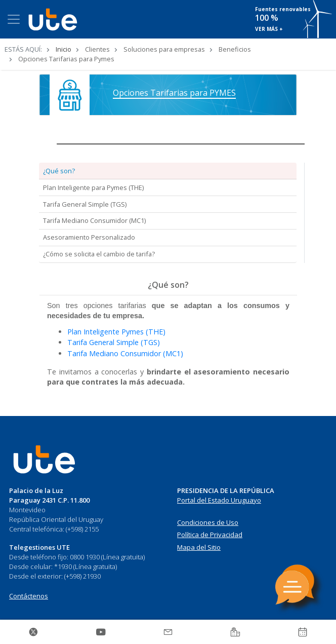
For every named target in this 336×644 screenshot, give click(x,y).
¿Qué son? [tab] (59, 171)
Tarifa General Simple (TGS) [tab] (85, 204)
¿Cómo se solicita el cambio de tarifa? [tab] (99, 254)
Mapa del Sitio (199, 547)
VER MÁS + (269, 29)
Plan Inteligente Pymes (107, 332)
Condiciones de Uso (208, 522)
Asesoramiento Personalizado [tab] (89, 237)
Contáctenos (29, 596)
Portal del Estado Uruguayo (219, 500)
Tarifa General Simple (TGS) (114, 342)
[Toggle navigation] (14, 19)
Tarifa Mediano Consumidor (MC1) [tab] (94, 220)
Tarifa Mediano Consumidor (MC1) (125, 353)
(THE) (156, 332)
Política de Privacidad (210, 535)
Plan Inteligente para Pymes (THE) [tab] (93, 187)
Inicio (64, 49)
